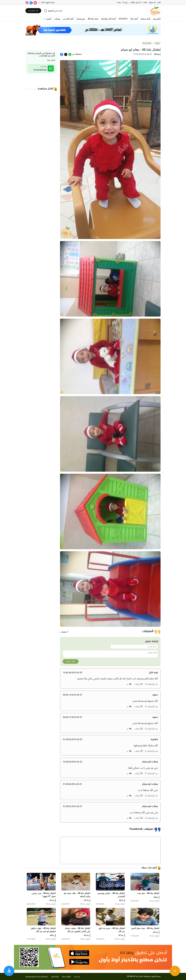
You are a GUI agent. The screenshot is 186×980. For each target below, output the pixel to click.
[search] (53, 11)
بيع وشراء (81, 19)
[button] (139, 684)
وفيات (57, 19)
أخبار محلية (145, 19)
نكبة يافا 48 (93, 19)
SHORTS (123, 19)
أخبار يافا (134, 19)
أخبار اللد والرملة (108, 19)
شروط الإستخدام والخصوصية (37, 977)
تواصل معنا (66, 977)
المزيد (48, 19)
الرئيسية (157, 19)
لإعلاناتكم (55, 977)
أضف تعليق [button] (71, 661)
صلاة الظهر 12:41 (48, 3)
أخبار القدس (68, 19)
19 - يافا (123, 3)
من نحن (77, 977)
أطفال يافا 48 (147, 43)
